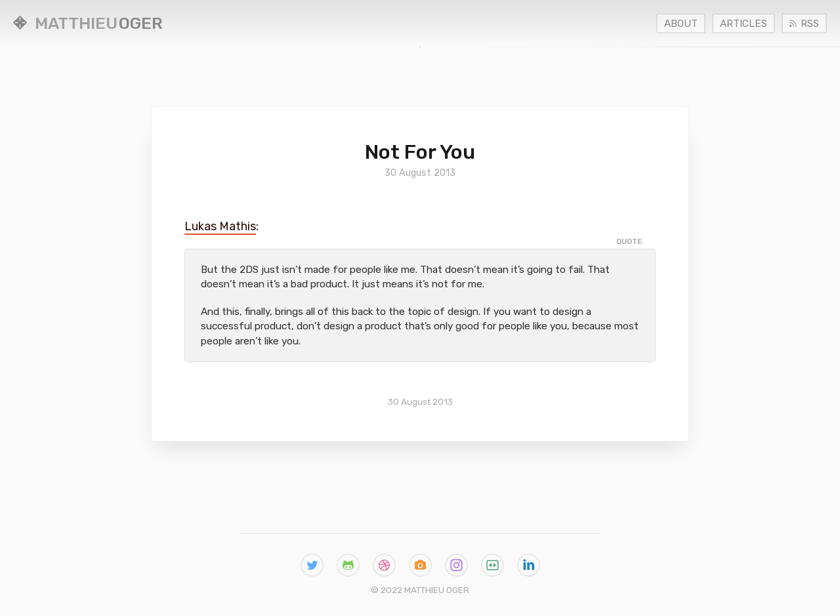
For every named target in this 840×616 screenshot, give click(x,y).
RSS (804, 24)
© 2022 (420, 590)
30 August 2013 (420, 401)
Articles (744, 24)
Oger (88, 23)
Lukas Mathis (220, 226)
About (681, 24)
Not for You (420, 152)
